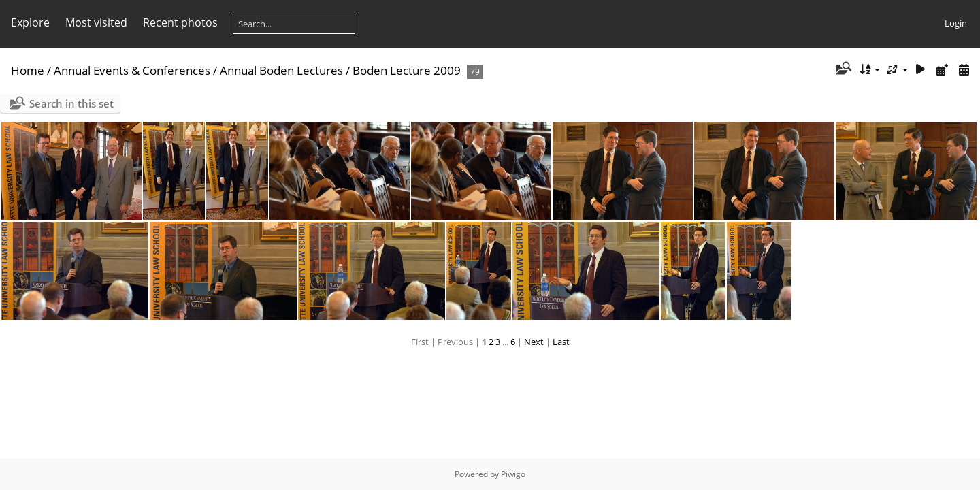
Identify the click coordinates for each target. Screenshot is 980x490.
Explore (30, 22)
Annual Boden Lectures (281, 70)
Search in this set (71, 103)
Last (561, 342)
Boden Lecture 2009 (407, 70)
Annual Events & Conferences (132, 70)
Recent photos (180, 22)
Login (956, 23)
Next (534, 342)
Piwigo (513, 474)
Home (28, 70)
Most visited (96, 22)
